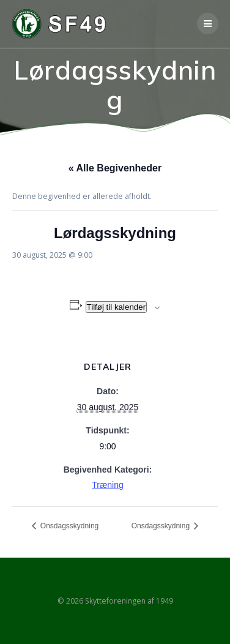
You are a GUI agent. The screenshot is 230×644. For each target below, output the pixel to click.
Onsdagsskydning (69, 526)
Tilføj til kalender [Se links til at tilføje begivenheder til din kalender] (117, 307)
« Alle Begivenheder (115, 168)
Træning (108, 485)
